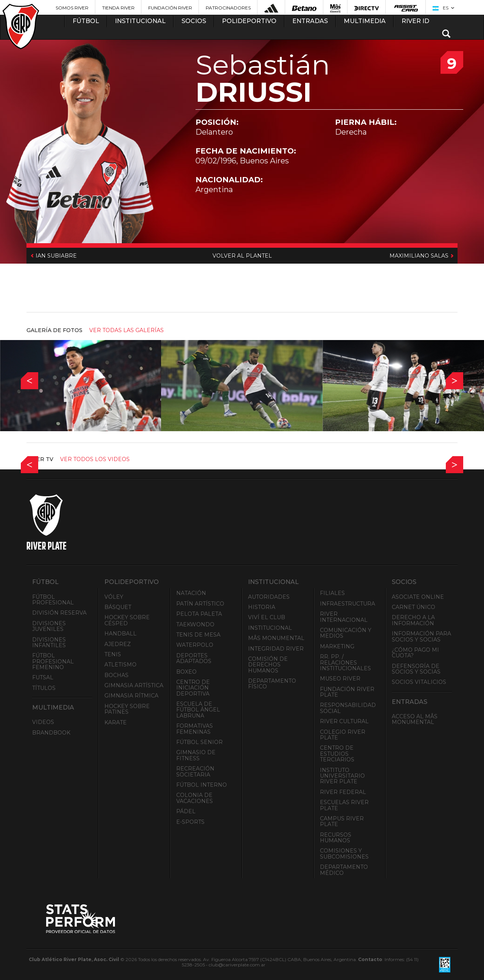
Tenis (113, 654)
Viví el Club (267, 617)
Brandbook (51, 733)
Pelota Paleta (199, 614)
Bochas (116, 675)
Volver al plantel (242, 256)
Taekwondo (195, 624)
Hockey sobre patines (127, 709)
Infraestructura (347, 604)
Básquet (118, 607)
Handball (120, 634)
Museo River (340, 679)
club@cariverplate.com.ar (237, 965)
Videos (43, 722)
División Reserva (59, 613)
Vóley (114, 597)
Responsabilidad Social (348, 708)
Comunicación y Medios (346, 633)
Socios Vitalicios (419, 682)
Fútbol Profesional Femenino (53, 661)
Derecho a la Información (413, 620)
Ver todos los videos (95, 459)
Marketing (337, 646)
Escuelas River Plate (344, 805)
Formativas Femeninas (195, 729)
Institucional (270, 628)
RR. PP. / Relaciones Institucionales (345, 662)
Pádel (186, 811)
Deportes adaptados (194, 658)
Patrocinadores (228, 8)
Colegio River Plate (343, 735)
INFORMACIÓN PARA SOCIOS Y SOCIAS (421, 636)
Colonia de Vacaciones (195, 798)
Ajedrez (118, 644)
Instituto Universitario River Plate (342, 776)
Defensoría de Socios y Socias (416, 669)
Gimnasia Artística (134, 685)
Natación (191, 593)
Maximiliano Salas (420, 256)
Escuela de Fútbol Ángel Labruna (198, 710)
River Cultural (344, 721)
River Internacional (344, 617)
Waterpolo (195, 645)
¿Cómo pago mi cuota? (415, 653)
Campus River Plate (342, 821)
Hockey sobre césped (127, 620)
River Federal (343, 792)
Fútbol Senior (199, 742)
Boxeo (186, 672)
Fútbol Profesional (53, 600)
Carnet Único (413, 607)
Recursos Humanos (336, 838)
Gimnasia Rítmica (131, 696)
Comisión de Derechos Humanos (268, 665)
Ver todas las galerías (126, 330)
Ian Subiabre (55, 256)
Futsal (43, 677)
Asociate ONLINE (418, 597)
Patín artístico (200, 604)
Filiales (332, 593)
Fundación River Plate (347, 692)
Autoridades (269, 597)
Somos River (72, 8)
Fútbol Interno (202, 785)
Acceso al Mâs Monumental (415, 719)
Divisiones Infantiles (49, 642)
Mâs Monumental (276, 638)
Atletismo (120, 665)
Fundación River (170, 8)
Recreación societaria (195, 771)
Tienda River (118, 8)
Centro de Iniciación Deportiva (193, 688)
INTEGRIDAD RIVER (276, 649)
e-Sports (190, 822)
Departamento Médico (344, 870)
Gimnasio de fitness (196, 755)
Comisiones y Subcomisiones (344, 853)
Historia (262, 607)
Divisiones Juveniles (49, 626)
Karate (116, 722)
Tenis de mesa (198, 635)
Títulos (44, 688)
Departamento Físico (272, 684)
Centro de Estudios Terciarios (337, 754)
